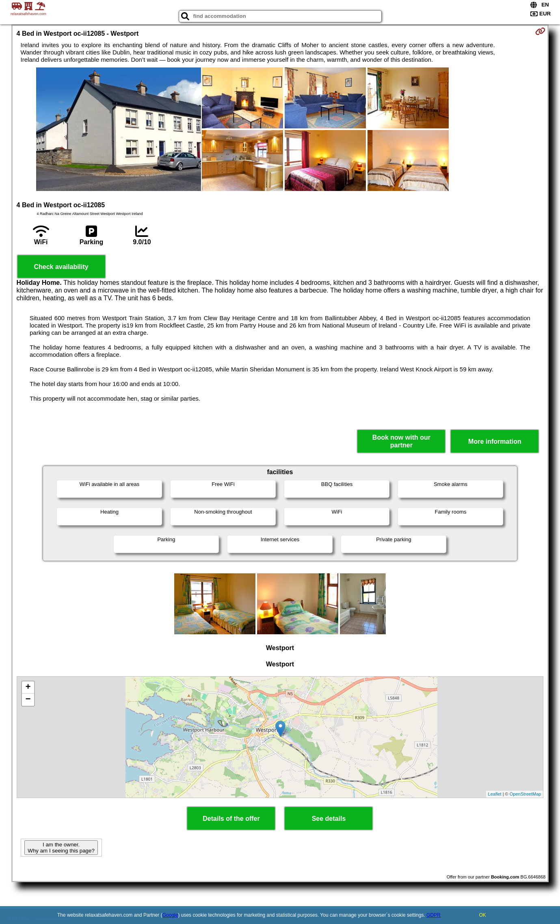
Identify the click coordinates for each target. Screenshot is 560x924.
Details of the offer (231, 819)
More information (495, 441)
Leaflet (495, 794)
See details (329, 819)
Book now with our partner (401, 441)
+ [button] (28, 688)
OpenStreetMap (525, 794)
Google (170, 915)
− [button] (28, 700)
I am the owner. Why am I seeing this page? (61, 848)
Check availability (61, 267)
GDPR (434, 915)
